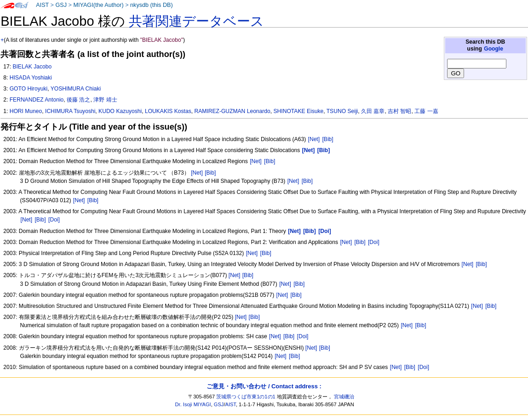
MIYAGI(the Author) (98, 5)
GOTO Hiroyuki (29, 89)
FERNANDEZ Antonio (37, 100)
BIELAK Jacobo (32, 67)
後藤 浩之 (78, 100)
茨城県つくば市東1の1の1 (246, 397)
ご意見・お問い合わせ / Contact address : (264, 386)
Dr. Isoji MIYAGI (193, 404)
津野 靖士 (105, 100)
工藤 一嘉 (426, 111)
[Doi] (54, 220)
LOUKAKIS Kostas (168, 111)
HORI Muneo (26, 111)
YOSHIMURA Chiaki (76, 89)
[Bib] (327, 139)
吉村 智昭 (399, 111)
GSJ (61, 5)
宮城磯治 (344, 397)
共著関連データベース (196, 21)
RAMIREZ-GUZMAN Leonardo (232, 111)
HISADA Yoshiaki (31, 78)
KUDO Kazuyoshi (120, 111)
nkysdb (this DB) (152, 5)
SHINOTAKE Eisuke (299, 111)
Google (494, 49)
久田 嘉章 (373, 111)
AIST (42, 5)
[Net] (314, 139)
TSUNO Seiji (342, 111)
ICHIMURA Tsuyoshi (70, 111)
